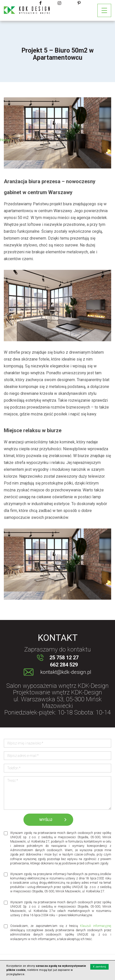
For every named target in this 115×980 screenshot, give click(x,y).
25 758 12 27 (64, 658)
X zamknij (99, 967)
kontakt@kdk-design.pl (66, 672)
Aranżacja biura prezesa (32, 181)
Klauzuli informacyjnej (96, 926)
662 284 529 (64, 665)
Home (5, 140)
